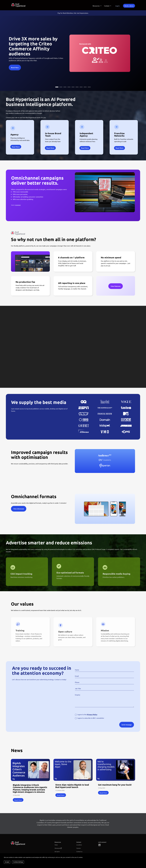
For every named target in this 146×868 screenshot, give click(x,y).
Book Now (15, 67)
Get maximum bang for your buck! (115, 785)
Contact (107, 6)
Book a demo (129, 6)
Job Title (78, 688)
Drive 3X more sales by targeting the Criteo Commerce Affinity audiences (33, 46)
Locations (79, 845)
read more (18, 800)
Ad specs (57, 852)
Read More (16, 147)
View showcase (19, 509)
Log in (117, 6)
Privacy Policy (92, 714)
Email (77, 676)
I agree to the (86, 715)
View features (116, 286)
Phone (77, 682)
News (56, 845)
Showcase (57, 848)
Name (77, 670)
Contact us (79, 852)
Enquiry (78, 695)
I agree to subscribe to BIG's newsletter (90, 718)
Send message (127, 725)
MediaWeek (18, 205)
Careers (79, 848)
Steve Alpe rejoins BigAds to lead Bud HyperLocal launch (72, 786)
